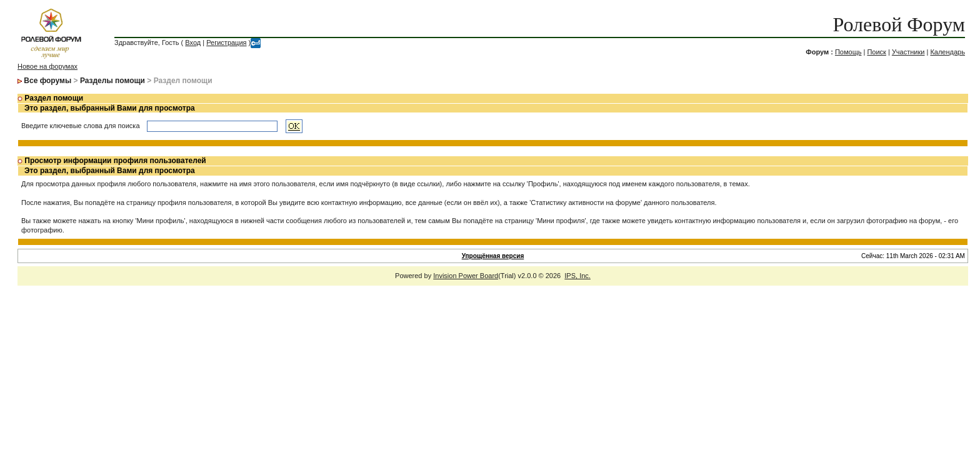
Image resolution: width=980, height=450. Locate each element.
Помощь (848, 52)
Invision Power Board (466, 276)
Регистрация (226, 42)
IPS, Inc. (577, 276)
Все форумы (47, 81)
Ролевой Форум (899, 24)
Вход (193, 42)
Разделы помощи (112, 81)
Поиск (876, 52)
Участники (908, 52)
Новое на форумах (47, 66)
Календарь (947, 52)
